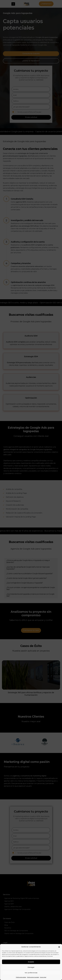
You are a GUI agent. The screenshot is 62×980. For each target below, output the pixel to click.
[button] (59, 947)
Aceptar (31, 962)
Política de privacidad (33, 977)
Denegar (31, 967)
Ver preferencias (31, 973)
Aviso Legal (43, 977)
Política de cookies (21, 977)
